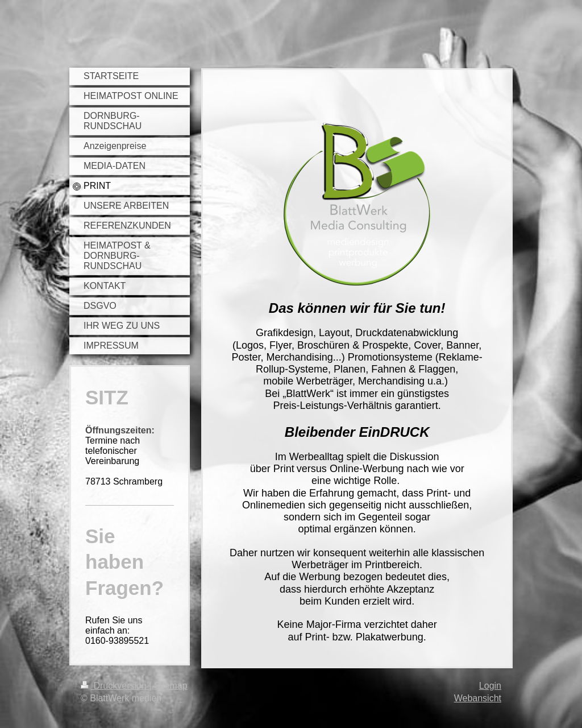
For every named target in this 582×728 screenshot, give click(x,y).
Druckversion (115, 686)
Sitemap (171, 686)
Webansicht (478, 698)
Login (490, 686)
